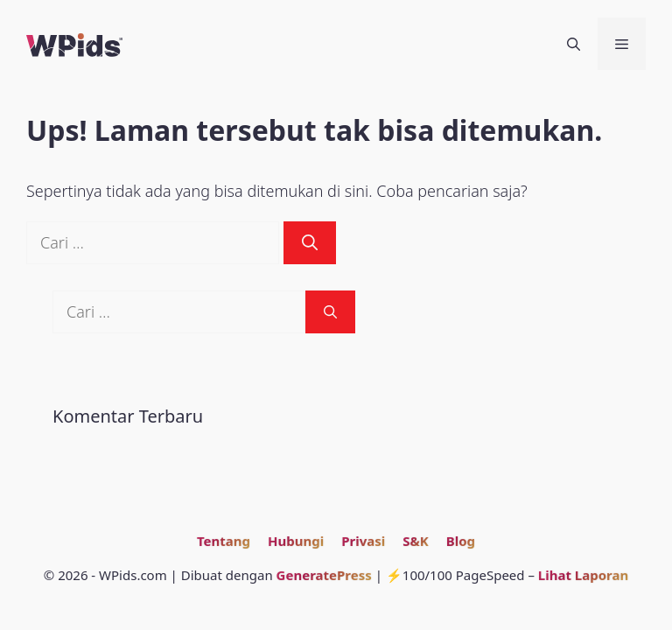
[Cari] (310, 243)
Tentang (224, 541)
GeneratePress (324, 575)
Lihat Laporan (583, 575)
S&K (415, 541)
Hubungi (296, 541)
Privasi (363, 541)
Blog (461, 541)
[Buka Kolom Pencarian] (574, 44)
